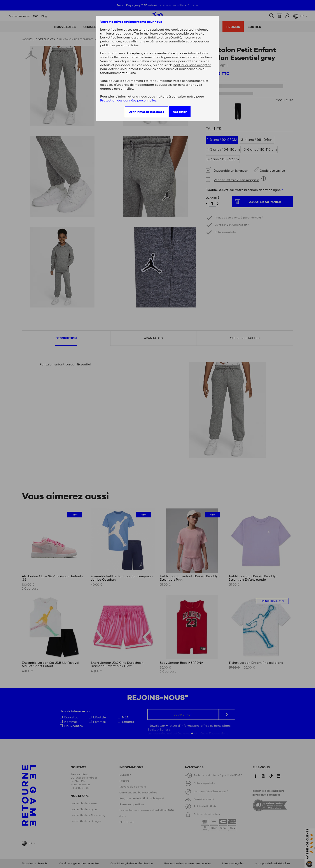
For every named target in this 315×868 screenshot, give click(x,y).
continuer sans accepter (192, 65)
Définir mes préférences (146, 112)
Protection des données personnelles (128, 100)
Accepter (180, 112)
